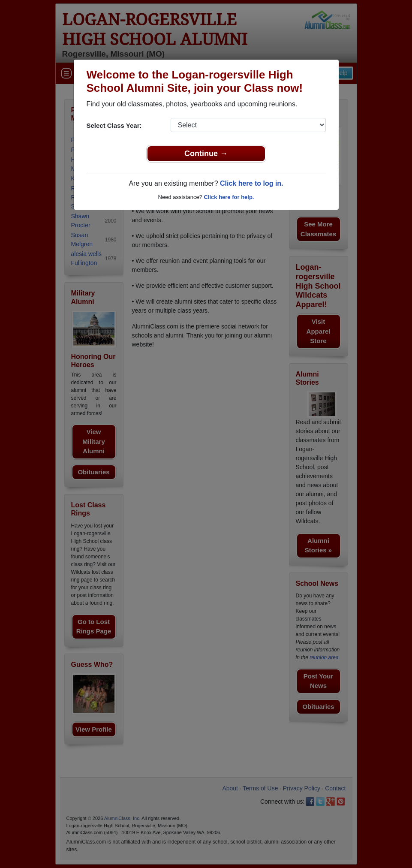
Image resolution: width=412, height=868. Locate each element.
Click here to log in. (252, 183)
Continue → (206, 154)
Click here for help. (229, 197)
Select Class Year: (114, 125)
